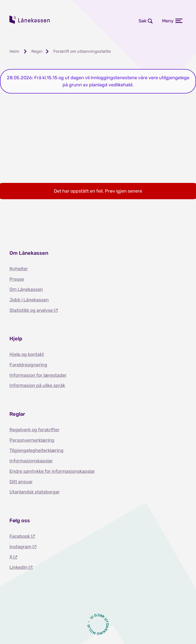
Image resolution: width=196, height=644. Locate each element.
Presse (17, 279)
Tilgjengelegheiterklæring (36, 450)
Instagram (21, 547)
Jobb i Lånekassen (29, 300)
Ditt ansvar (21, 482)
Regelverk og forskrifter (34, 430)
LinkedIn (19, 567)
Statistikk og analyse (32, 310)
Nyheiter (19, 269)
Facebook (20, 536)
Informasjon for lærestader (38, 375)
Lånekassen (30, 20)
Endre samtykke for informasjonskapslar (52, 471)
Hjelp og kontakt (27, 354)
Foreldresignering (28, 365)
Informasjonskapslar (31, 461)
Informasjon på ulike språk (37, 385)
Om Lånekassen (26, 289)
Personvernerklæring (32, 440)
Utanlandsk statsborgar (35, 492)
